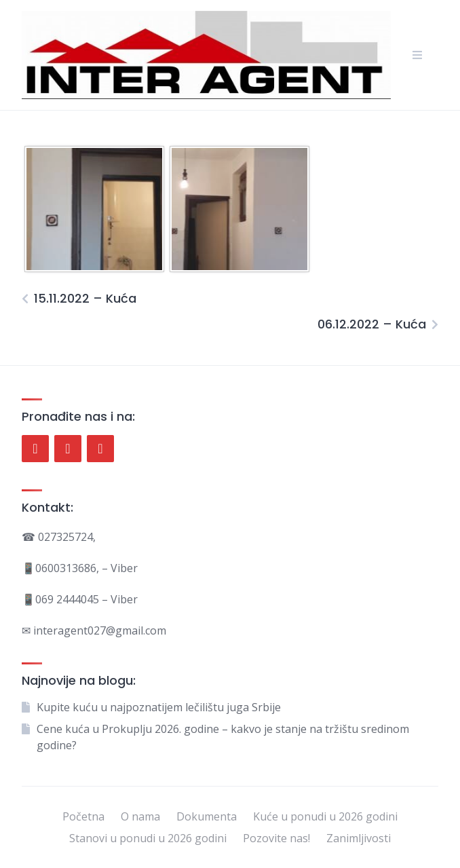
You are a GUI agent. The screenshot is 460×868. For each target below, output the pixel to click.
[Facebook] (35, 449)
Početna (83, 816)
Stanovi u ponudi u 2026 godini (148, 838)
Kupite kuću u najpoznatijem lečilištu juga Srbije (159, 707)
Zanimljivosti (359, 838)
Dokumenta (207, 816)
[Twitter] (68, 449)
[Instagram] (100, 449)
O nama (140, 816)
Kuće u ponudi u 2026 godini (325, 816)
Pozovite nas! (276, 838)
